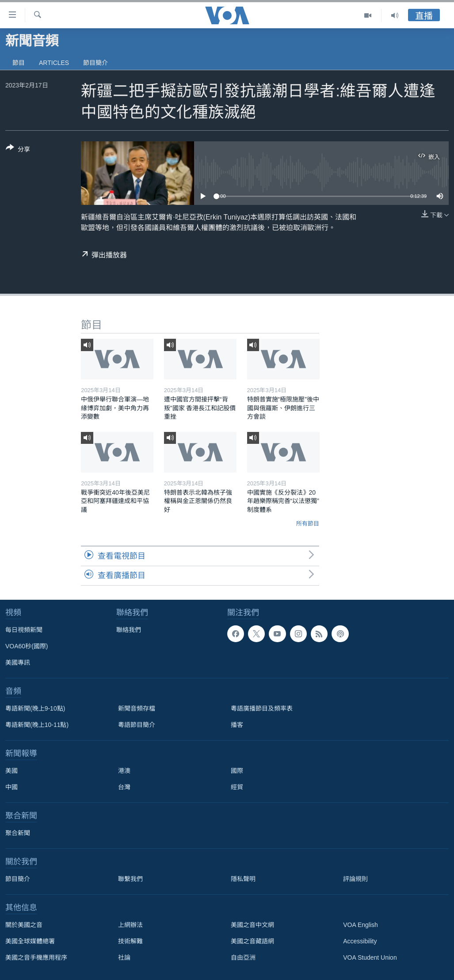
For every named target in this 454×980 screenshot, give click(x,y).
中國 (11, 787)
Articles (54, 63)
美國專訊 (18, 662)
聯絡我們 (129, 630)
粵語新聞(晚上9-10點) (35, 708)
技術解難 (130, 941)
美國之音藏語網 (252, 941)
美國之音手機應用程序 (36, 957)
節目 (19, 63)
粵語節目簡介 (137, 725)
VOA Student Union (370, 957)
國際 (237, 771)
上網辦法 (130, 925)
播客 (237, 725)
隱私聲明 (243, 879)
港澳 (124, 771)
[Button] (18, 150)
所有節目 (308, 524)
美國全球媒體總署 (30, 941)
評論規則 (355, 879)
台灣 (124, 787)
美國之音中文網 (252, 925)
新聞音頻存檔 (137, 708)
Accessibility (360, 941)
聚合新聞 (18, 833)
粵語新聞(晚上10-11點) (37, 725)
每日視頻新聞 (24, 630)
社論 (124, 957)
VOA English (361, 925)
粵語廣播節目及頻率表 (262, 708)
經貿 (237, 787)
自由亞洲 (243, 957)
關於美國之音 (24, 925)
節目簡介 (95, 63)
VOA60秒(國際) (27, 646)
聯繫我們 (130, 879)
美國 (11, 771)
